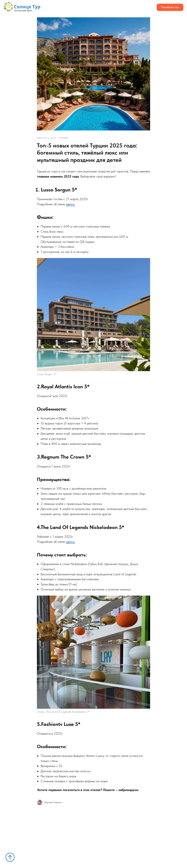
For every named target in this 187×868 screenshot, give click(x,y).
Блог (65, 9)
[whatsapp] (131, 7)
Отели (64, 6)
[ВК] (115, 7)
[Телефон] (140, 7)
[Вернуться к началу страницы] (10, 857)
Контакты (79, 9)
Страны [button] (49, 6)
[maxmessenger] (148, 7)
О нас (78, 6)
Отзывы (92, 6)
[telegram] (123, 7)
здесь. (71, 204)
